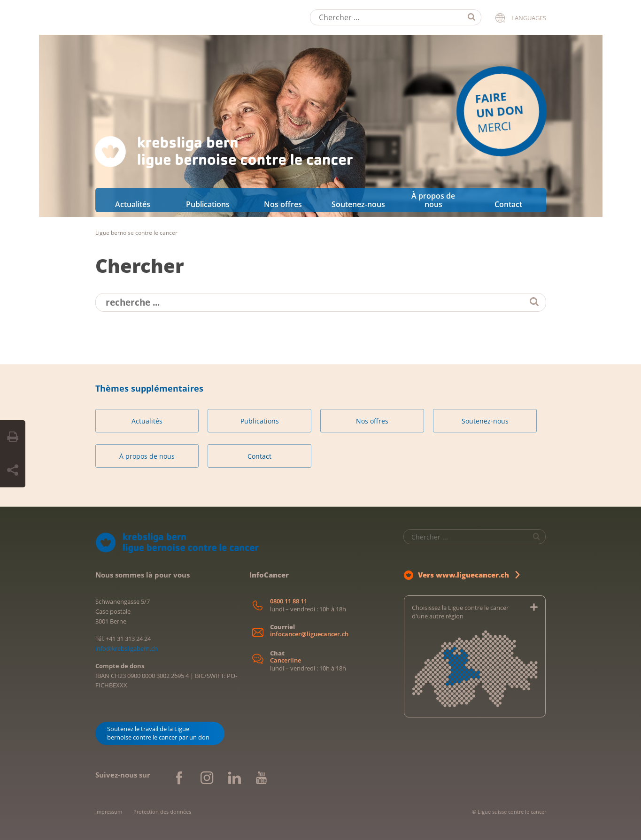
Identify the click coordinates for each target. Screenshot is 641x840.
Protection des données (162, 812)
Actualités (133, 204)
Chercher (140, 266)
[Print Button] (13, 437)
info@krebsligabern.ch (127, 648)
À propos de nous (433, 200)
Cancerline (286, 660)
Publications (208, 204)
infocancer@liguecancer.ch (309, 634)
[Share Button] (13, 470)
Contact (508, 204)
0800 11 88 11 (289, 601)
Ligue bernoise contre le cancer (136, 233)
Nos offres (283, 204)
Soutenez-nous (358, 204)
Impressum (109, 812)
